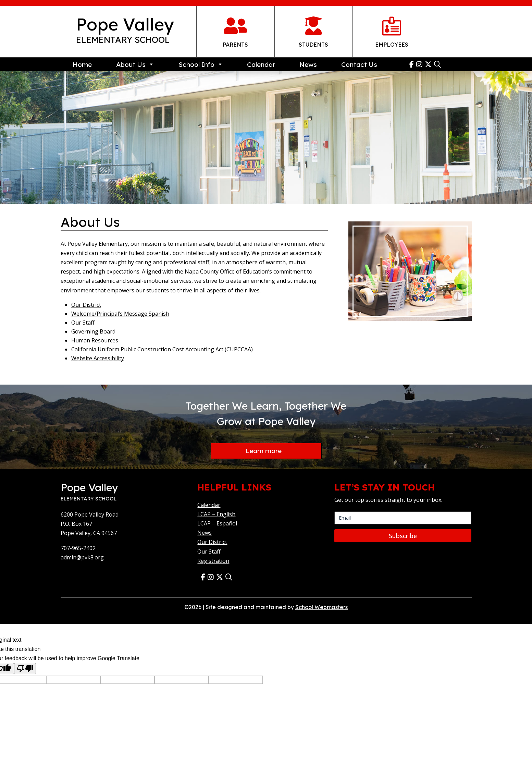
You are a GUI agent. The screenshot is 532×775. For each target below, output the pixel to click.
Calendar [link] (261, 64)
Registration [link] (213, 561)
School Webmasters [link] (321, 608)
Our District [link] (86, 305)
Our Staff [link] (83, 323)
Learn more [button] (263, 451)
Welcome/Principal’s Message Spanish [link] (120, 314)
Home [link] (82, 64)
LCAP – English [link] (216, 515)
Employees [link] (392, 45)
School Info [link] (201, 64)
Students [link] (313, 45)
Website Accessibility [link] (98, 358)
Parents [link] (235, 45)
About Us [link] (135, 64)
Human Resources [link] (95, 340)
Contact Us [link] (359, 64)
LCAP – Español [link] (217, 524)
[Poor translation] (25, 669)
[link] (413, 64)
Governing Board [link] (93, 331)
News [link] (308, 64)
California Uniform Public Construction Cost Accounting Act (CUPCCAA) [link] (162, 349)
